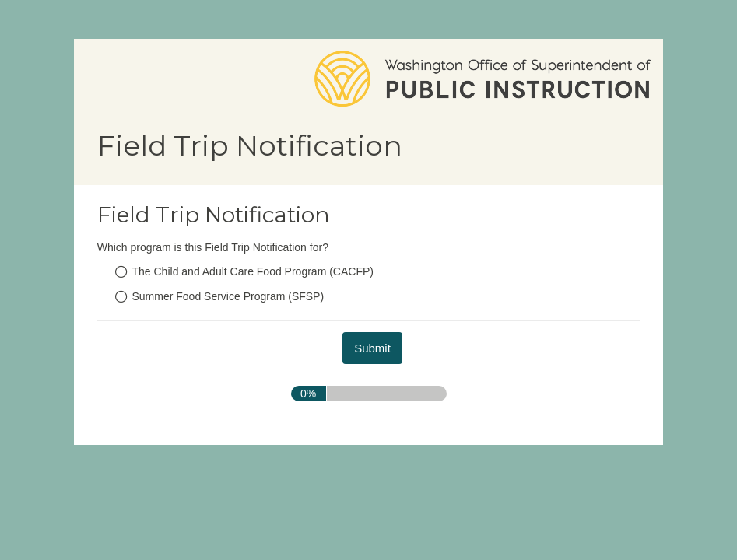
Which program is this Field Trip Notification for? (213, 247)
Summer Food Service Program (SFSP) (228, 296)
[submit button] (372, 348)
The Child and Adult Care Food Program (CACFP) (253, 271)
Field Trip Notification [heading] (214, 215)
